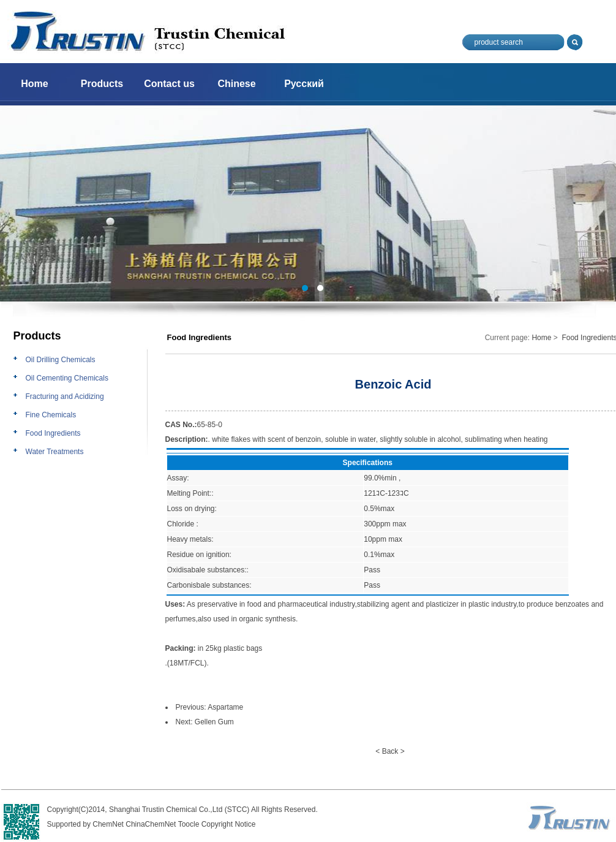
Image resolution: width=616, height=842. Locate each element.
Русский (304, 84)
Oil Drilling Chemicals (61, 360)
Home (34, 84)
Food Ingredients (53, 433)
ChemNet (108, 824)
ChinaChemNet (151, 824)
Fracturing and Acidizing (65, 396)
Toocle (189, 824)
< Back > (390, 751)
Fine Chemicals (51, 415)
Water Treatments (55, 452)
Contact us (169, 84)
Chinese (236, 84)
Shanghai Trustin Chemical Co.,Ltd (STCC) (179, 810)
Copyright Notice (229, 824)
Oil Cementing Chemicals (67, 378)
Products (102, 84)
